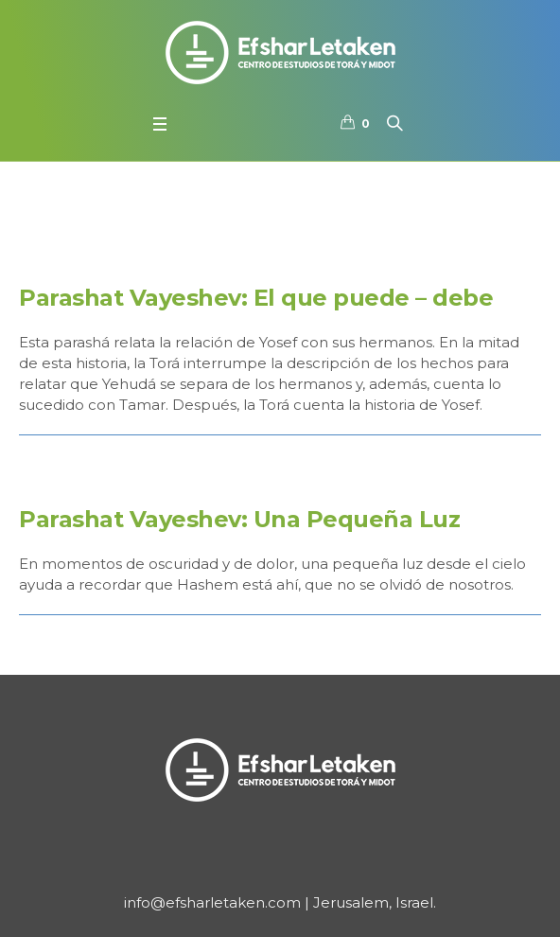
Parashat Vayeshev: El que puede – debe (256, 298)
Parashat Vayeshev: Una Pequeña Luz (239, 519)
